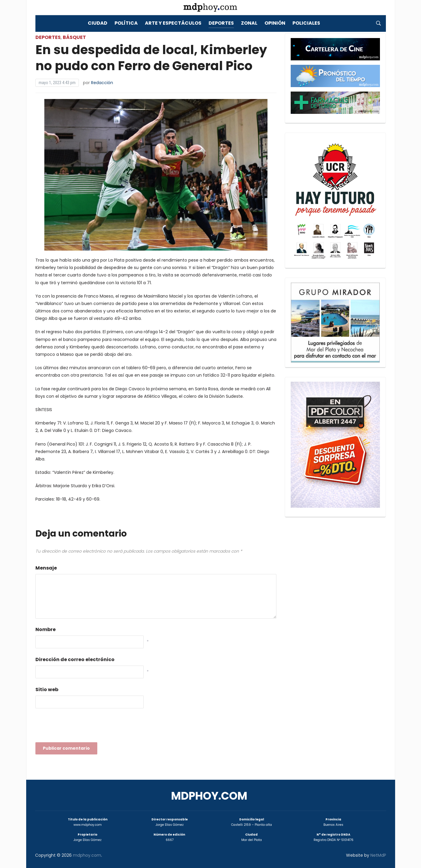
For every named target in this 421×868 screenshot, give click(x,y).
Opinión (275, 23)
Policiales (306, 23)
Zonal (249, 23)
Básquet (74, 37)
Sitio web (47, 689)
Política (126, 23)
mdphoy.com (209, 796)
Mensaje (46, 568)
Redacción (102, 83)
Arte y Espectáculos (173, 23)
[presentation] (81, 727)
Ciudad (98, 23)
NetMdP (378, 855)
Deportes (221, 23)
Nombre (46, 629)
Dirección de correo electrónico (75, 659)
